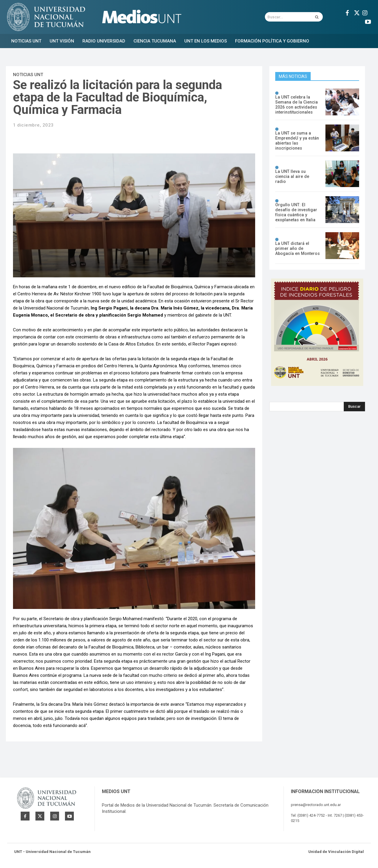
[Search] (354, 407)
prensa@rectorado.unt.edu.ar (316, 805)
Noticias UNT (28, 75)
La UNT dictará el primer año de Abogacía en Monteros (297, 248)
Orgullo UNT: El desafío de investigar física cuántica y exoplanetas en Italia (298, 212)
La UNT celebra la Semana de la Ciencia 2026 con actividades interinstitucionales (296, 104)
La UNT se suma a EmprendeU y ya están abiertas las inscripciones (296, 140)
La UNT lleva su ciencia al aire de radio (297, 177)
